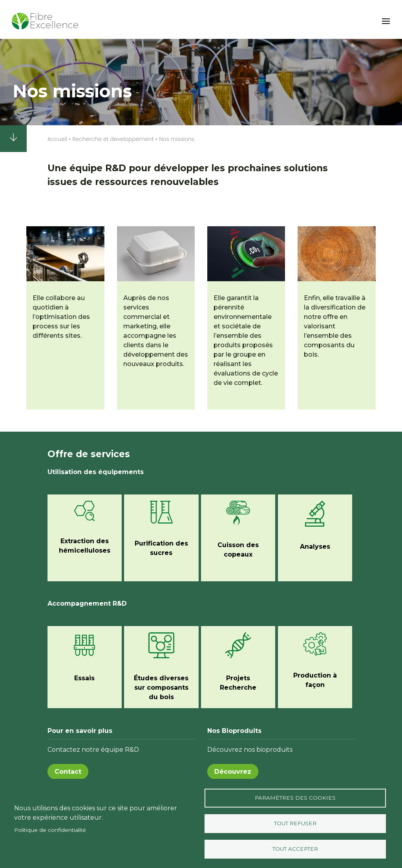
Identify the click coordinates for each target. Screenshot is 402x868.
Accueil (57, 139)
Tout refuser (295, 823)
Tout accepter (295, 849)
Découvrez (233, 772)
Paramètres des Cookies (295, 798)
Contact (68, 772)
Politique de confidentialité (50, 830)
